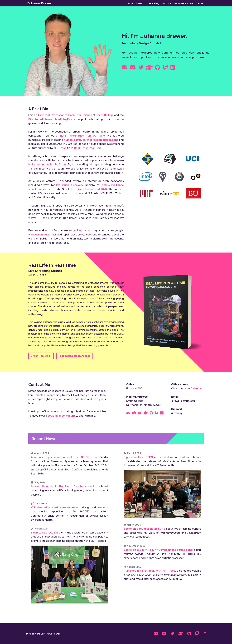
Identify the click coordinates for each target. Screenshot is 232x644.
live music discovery (70, 185)
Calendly (196, 389)
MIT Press (60, 148)
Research (141, 3)
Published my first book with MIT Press (149, 571)
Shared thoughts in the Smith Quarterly (58, 486)
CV (192, 3)
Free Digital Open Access (75, 356)
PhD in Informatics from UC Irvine (82, 136)
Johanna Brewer (40, 3)
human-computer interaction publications (91, 140)
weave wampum (39, 235)
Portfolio (167, 3)
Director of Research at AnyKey (50, 119)
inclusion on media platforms (47, 164)
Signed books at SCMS (138, 457)
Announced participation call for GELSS (60, 457)
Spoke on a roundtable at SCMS (145, 529)
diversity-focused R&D (92, 189)
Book (131, 3)
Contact (200, 3)
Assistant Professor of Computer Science (65, 115)
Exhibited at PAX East (45, 533)
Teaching (154, 3)
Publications (181, 3)
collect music (83, 230)
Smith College (105, 115)
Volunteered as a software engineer (55, 508)
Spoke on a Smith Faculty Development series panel (158, 550)
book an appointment (61, 416)
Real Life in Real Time (88, 148)
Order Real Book (41, 356)
